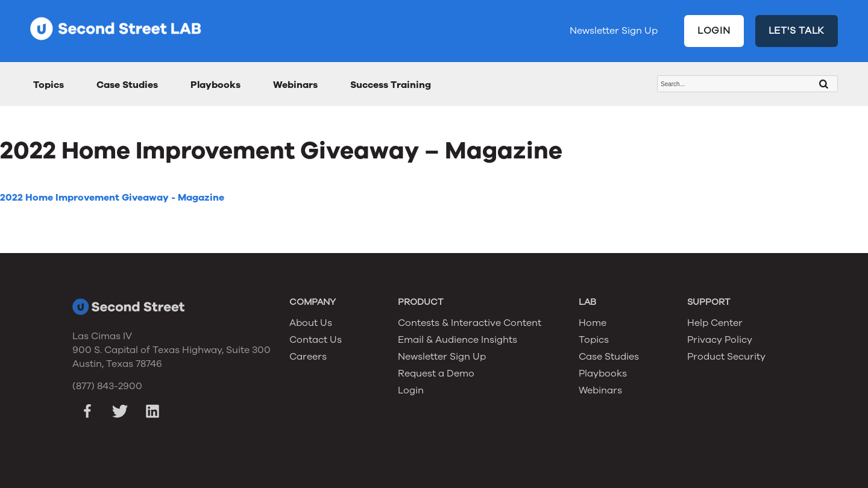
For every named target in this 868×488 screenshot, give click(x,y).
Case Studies (127, 85)
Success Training (391, 85)
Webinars (295, 85)
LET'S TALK (797, 31)
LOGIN (714, 31)
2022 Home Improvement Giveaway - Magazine (112, 198)
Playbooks (215, 85)
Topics (49, 85)
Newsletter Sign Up (614, 31)
